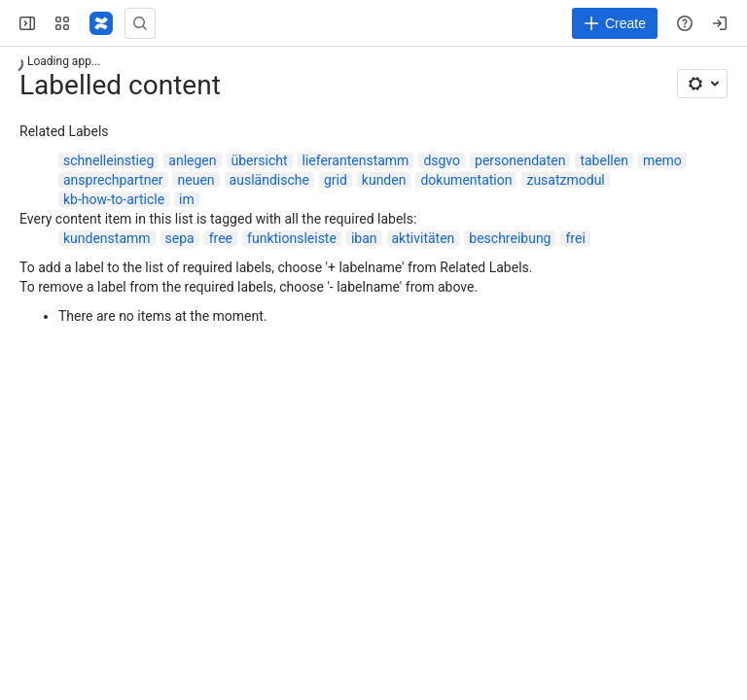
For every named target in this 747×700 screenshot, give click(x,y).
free (221, 238)
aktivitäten (424, 238)
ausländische (269, 180)
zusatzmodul (565, 180)
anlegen (192, 160)
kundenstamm (107, 238)
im (187, 199)
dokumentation (466, 180)
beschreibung (510, 238)
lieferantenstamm (356, 160)
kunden (384, 180)
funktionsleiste (292, 238)
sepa (180, 238)
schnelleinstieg (108, 160)
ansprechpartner (113, 180)
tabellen (604, 160)
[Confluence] (101, 23)
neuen (196, 180)
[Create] (615, 23)
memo (662, 160)
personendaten (520, 160)
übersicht (260, 160)
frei (575, 238)
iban (364, 238)
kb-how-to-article (114, 199)
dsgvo (442, 160)
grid (336, 180)
